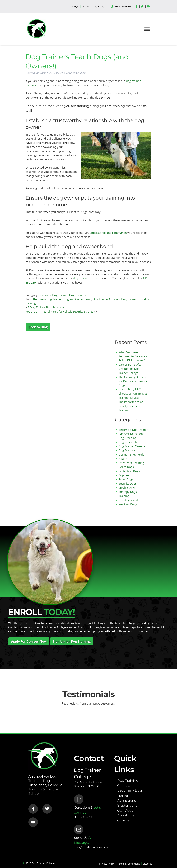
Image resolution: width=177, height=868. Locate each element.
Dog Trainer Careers (132, 446)
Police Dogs (126, 467)
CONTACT (100, 7)
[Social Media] (137, 7)
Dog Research (128, 442)
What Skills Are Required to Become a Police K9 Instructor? (133, 356)
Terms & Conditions (129, 864)
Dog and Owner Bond (77, 299)
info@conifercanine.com (91, 847)
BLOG (86, 7)
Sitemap (148, 864)
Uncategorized (128, 500)
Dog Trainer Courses (106, 299)
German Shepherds (131, 455)
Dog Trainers (78, 295)
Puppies (124, 475)
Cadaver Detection (131, 434)
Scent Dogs (126, 479)
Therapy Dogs (128, 492)
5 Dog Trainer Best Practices (46, 307)
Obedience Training (131, 463)
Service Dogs (127, 488)
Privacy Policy (107, 864)
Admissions (127, 800)
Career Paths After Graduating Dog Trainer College (131, 369)
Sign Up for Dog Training (72, 641)
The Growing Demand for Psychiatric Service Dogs (133, 381)
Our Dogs (125, 810)
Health (123, 459)
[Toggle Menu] (147, 29)
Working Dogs (128, 504)
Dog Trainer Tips (132, 299)
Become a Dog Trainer (53, 295)
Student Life (127, 805)
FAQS (75, 7)
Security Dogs (128, 484)
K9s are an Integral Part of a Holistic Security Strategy (60, 312)
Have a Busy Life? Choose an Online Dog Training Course (133, 394)
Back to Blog (38, 327)
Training (124, 496)
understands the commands (108, 233)
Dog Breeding (127, 438)
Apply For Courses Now (29, 641)
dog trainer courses (86, 278)
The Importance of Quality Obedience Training (131, 406)
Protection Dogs (129, 471)
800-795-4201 (123, 6)
